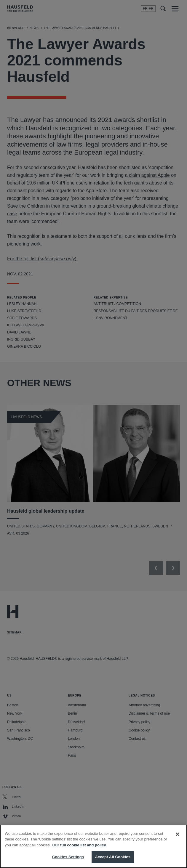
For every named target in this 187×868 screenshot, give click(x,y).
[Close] (178, 837)
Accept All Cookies (113, 860)
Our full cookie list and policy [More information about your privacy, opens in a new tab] (79, 848)
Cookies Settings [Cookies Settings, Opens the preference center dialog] (68, 860)
